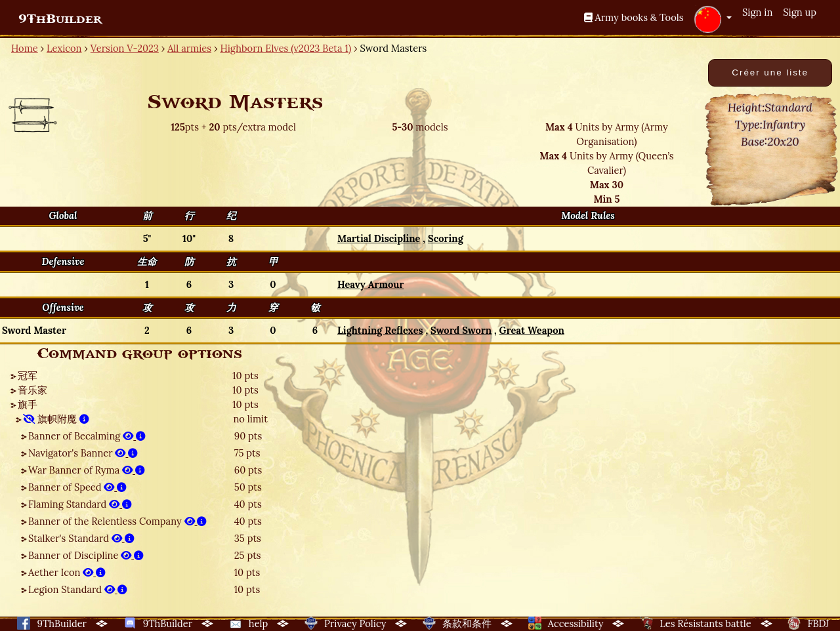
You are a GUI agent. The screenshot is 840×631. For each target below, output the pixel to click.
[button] (713, 19)
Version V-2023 (125, 48)
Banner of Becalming (87, 436)
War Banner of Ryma (87, 470)
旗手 (28, 404)
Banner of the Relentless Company (117, 521)
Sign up (800, 12)
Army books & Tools (634, 17)
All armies (189, 48)
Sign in (757, 12)
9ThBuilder (60, 19)
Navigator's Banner (83, 453)
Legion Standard (78, 589)
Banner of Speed (77, 487)
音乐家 (32, 390)
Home (25, 48)
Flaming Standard (80, 504)
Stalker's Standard (81, 538)
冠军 (28, 376)
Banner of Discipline (86, 555)
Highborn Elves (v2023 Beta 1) (285, 48)
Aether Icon (67, 572)
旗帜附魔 (56, 419)
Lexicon (64, 48)
